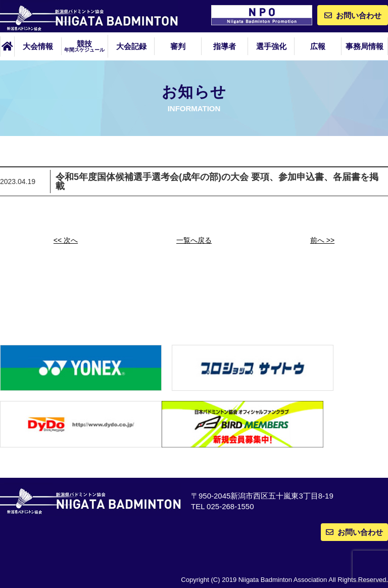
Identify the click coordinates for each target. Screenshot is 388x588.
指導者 (225, 46)
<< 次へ (66, 240)
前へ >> (322, 240)
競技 (85, 46)
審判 (178, 46)
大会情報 (38, 46)
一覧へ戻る (194, 240)
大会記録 (131, 46)
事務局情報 (365, 46)
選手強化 (271, 46)
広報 (318, 46)
